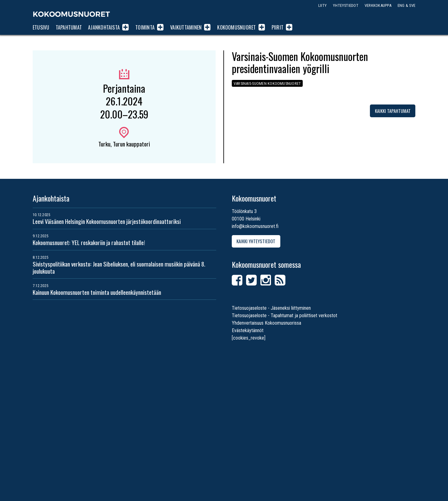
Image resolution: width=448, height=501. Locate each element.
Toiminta (145, 27)
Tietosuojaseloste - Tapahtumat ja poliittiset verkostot (285, 315)
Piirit (278, 27)
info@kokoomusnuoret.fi (255, 226)
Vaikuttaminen (186, 27)
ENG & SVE (406, 5)
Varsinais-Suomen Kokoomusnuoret (267, 83)
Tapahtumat (69, 27)
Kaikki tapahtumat (393, 111)
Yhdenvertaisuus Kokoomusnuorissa (266, 323)
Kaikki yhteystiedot (256, 241)
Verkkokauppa (378, 5)
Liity (322, 5)
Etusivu (41, 27)
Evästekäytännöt (248, 330)
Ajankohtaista (104, 27)
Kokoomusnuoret (72, 14)
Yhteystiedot (346, 5)
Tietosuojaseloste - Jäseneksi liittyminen (271, 308)
